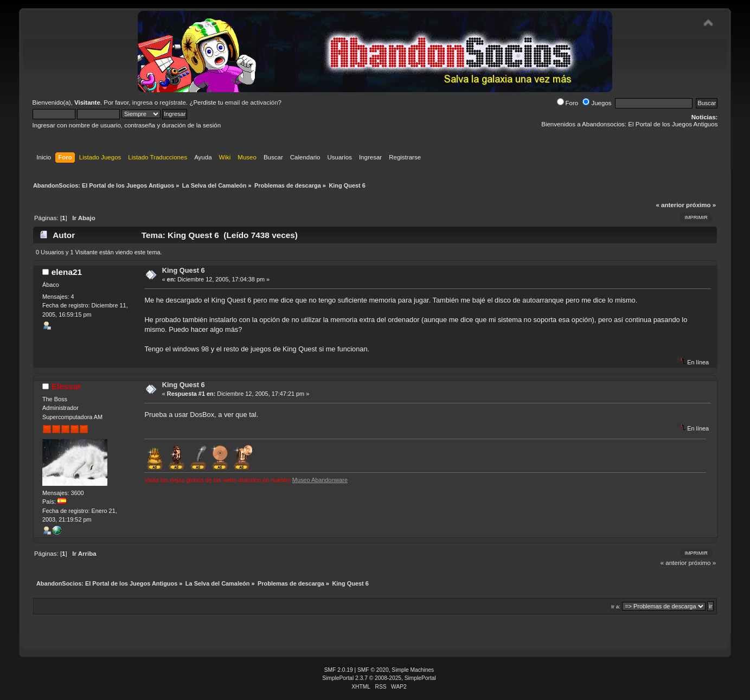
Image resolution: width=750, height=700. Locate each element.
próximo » (701, 205)
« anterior (670, 205)
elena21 (67, 272)
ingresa (143, 102)
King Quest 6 (184, 270)
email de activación (252, 102)
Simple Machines (413, 670)
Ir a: (616, 606)
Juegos (597, 103)
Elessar (66, 386)
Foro (568, 103)
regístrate (173, 102)
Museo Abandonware (320, 480)
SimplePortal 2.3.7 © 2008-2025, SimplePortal (379, 678)
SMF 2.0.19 (339, 670)
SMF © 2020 (373, 670)
